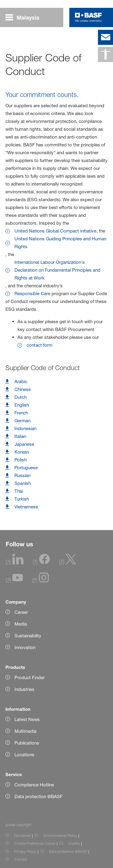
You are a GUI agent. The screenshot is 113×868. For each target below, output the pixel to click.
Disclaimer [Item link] (22, 836)
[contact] (105, 37)
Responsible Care (32, 293)
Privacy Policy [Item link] (25, 852)
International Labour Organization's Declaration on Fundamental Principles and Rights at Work (57, 270)
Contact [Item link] (21, 859)
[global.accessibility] (105, 55)
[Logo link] (88, 17)
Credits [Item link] (74, 843)
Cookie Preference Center (35, 843)
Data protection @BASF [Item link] (68, 852)
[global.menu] (25, 17)
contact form (39, 345)
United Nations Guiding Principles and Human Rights (60, 243)
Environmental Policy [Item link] (60, 836)
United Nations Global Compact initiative (55, 231)
